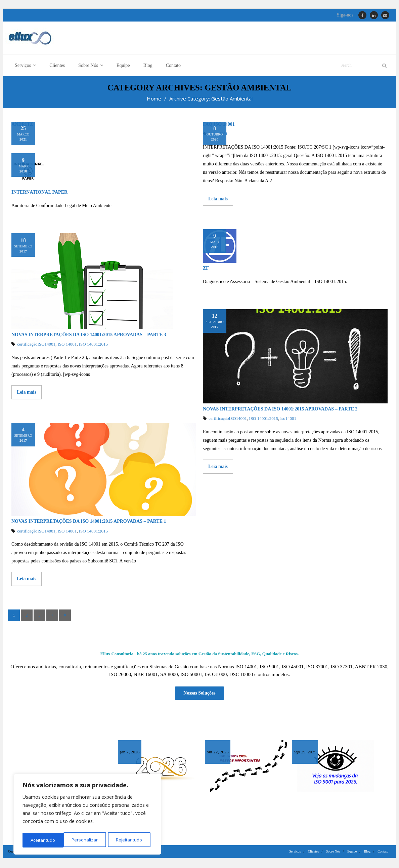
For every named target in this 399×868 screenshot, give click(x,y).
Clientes (314, 853)
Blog (367, 853)
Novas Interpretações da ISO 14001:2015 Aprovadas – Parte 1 (90, 523)
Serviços (295, 853)
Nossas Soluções (199, 695)
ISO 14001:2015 (93, 346)
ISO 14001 (67, 346)
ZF (206, 270)
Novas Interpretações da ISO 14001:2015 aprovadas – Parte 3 (89, 337)
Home (154, 101)
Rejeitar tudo (87, 840)
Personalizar (43, 840)
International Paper (39, 194)
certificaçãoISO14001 (36, 346)
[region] (87, 815)
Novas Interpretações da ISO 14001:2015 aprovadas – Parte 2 (280, 411)
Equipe (352, 853)
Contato (383, 853)
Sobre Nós (333, 853)
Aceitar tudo (132, 840)
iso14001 (288, 421)
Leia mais (218, 201)
